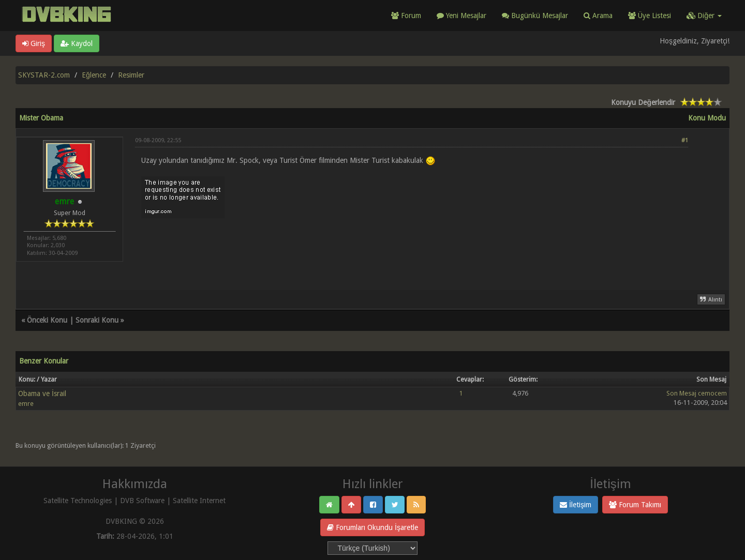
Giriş (34, 43)
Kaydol (77, 43)
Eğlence (94, 75)
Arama (598, 16)
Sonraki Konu (97, 320)
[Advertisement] (412, 248)
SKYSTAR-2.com (44, 75)
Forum (406, 16)
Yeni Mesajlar (461, 16)
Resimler (131, 75)
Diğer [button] (704, 16)
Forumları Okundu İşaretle (373, 527)
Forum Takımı (635, 505)
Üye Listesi (650, 16)
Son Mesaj (681, 393)
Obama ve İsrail (42, 393)
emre (26, 404)
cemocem (712, 393)
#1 (685, 140)
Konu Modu (707, 118)
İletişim (576, 505)
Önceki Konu (47, 320)
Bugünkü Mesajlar (535, 16)
